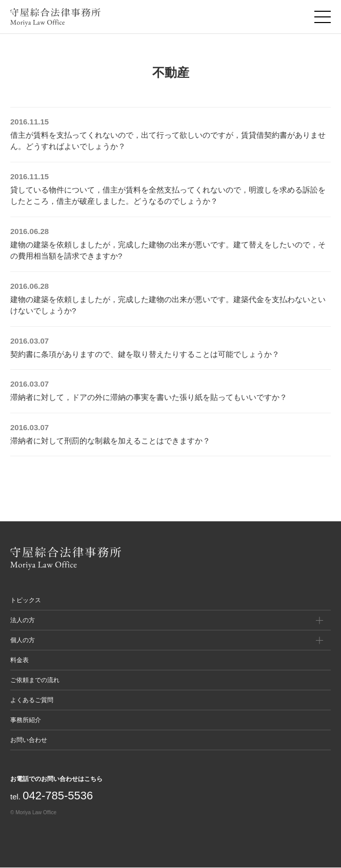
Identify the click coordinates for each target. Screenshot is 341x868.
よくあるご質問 (32, 700)
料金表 (19, 660)
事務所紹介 (26, 720)
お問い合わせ (29, 740)
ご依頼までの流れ (35, 680)
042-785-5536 (58, 796)
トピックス (26, 600)
